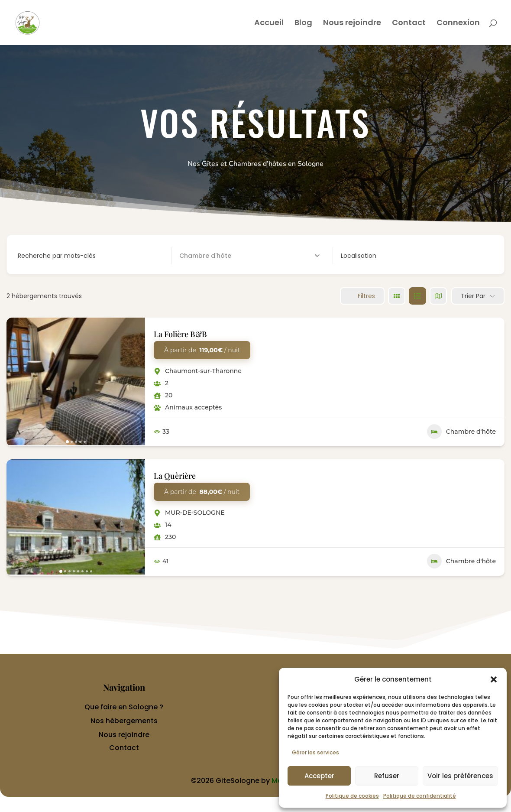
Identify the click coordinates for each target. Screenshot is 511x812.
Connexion (458, 24)
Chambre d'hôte (461, 432)
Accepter (319, 776)
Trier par (473, 296)
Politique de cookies (352, 796)
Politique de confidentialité (420, 796)
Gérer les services (315, 752)
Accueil (269, 24)
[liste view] (417, 296)
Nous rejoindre (352, 24)
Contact (409, 24)
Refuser (387, 776)
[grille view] (397, 296)
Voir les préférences (460, 776)
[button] (494, 679)
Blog (303, 24)
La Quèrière (175, 476)
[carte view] (438, 296)
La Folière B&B (180, 334)
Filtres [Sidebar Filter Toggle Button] (362, 296)
